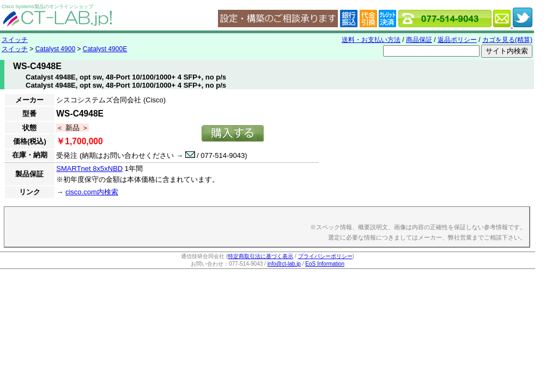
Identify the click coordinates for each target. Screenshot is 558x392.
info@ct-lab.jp (284, 264)
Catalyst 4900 (55, 49)
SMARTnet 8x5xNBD (89, 169)
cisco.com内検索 (92, 192)
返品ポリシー (457, 40)
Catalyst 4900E (105, 49)
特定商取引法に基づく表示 (260, 256)
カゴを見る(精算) (507, 40)
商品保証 (419, 40)
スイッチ (15, 40)
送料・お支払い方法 (371, 40)
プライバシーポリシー (325, 256)
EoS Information (325, 264)
